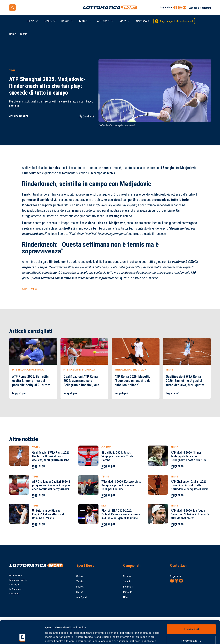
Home (13, 34)
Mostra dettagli (54, 637)
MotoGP (127, 592)
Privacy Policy (15, 575)
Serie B (127, 582)
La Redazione (15, 589)
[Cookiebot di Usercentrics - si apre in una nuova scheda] (22, 637)
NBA (125, 597)
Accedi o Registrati (200, 8)
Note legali (14, 585)
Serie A (127, 576)
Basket (65, 21)
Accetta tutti (191, 608)
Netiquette (14, 594)
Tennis (48, 21)
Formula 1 (128, 587)
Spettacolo (143, 21)
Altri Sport (103, 21)
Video (123, 21)
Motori (83, 21)
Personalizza (191, 619)
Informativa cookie (18, 580)
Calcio (31, 21)
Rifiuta (191, 630)
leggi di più (19, 393)
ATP (24, 289)
